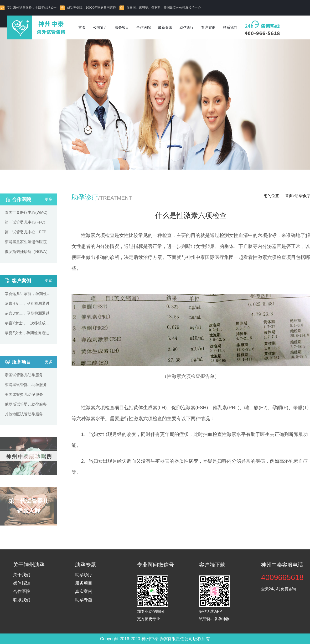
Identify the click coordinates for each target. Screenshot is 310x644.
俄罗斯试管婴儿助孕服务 (26, 404)
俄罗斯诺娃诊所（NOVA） (27, 252)
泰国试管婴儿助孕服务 (24, 375)
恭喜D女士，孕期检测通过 (27, 313)
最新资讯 (165, 27)
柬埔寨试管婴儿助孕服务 (26, 385)
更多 (49, 199)
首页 (82, 27)
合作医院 (144, 27)
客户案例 (208, 27)
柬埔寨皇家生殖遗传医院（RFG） (29, 242)
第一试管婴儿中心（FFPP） (29, 232)
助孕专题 (84, 600)
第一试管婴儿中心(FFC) (25, 222)
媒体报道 (22, 583)
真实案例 (84, 591)
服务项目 (122, 27)
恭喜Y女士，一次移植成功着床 (29, 323)
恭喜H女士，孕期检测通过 (27, 303)
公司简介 (100, 27)
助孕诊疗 (187, 27)
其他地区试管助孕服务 (24, 414)
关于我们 (22, 575)
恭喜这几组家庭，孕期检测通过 (29, 294)
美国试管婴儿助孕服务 (24, 394)
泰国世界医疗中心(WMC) (26, 212)
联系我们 (230, 27)
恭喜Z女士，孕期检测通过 (27, 333)
